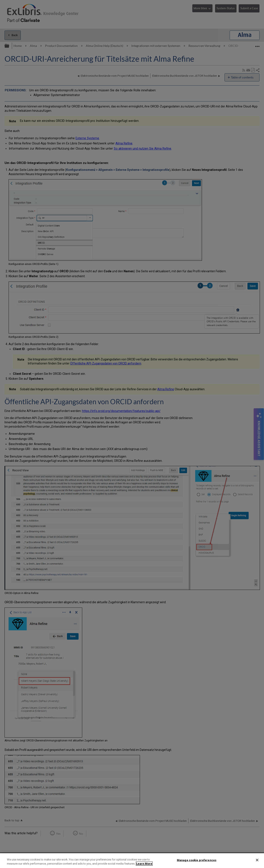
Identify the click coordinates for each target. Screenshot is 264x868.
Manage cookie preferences (197, 860)
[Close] (257, 860)
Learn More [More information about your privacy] (144, 864)
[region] (132, 861)
